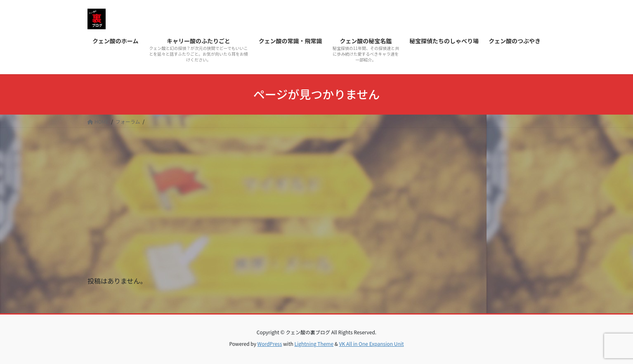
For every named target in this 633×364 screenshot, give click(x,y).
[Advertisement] (316, 190)
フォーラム (128, 121)
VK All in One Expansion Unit (372, 344)
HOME (98, 121)
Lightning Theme (314, 344)
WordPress (270, 344)
